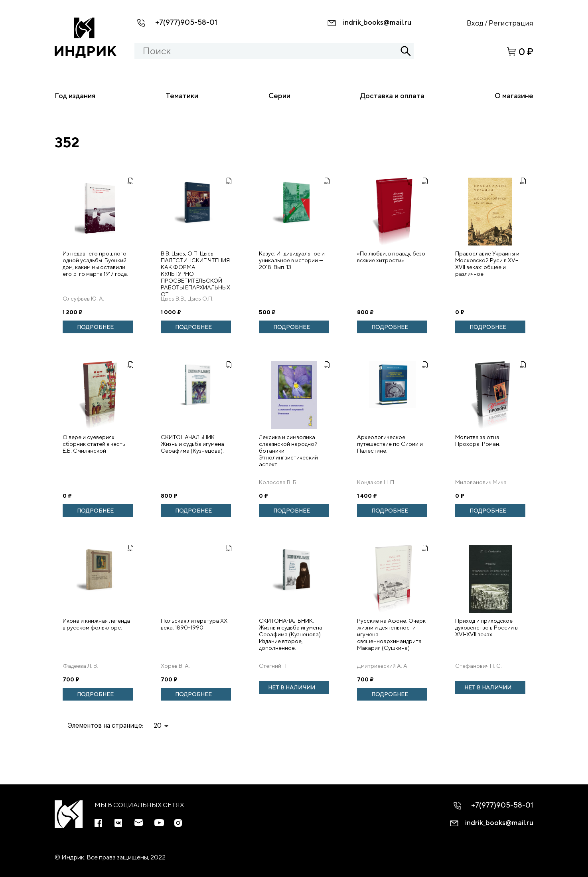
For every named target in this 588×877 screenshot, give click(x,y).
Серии (279, 96)
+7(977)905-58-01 (186, 22)
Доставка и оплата (392, 96)
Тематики (182, 96)
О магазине (514, 96)
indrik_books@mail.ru (377, 22)
